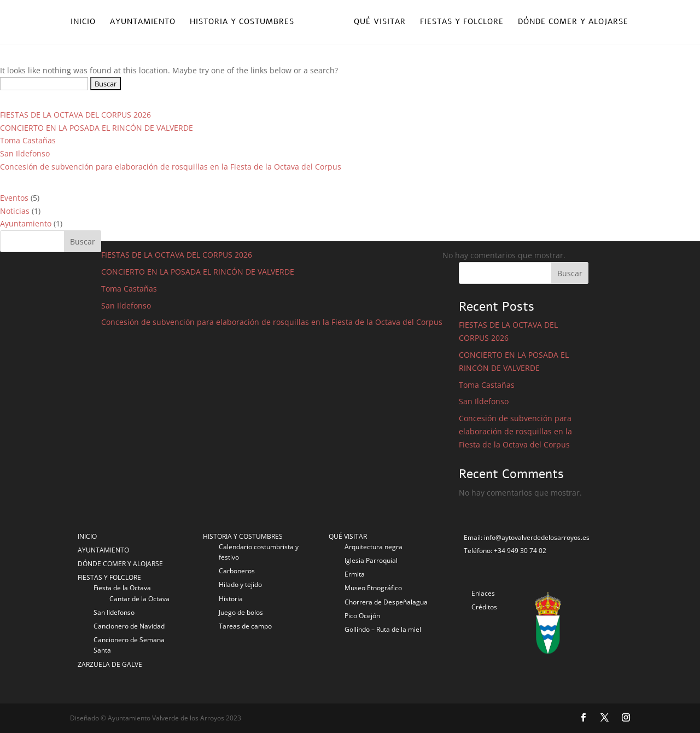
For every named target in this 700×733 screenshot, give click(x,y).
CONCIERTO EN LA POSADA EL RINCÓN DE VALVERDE (97, 128)
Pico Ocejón (362, 616)
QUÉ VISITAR (348, 536)
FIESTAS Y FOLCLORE (109, 577)
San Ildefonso (25, 153)
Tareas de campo (245, 626)
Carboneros (237, 571)
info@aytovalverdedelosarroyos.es (537, 537)
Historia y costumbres (242, 22)
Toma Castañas (28, 140)
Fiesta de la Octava (122, 588)
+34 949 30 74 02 (520, 551)
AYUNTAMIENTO (103, 550)
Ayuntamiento (143, 22)
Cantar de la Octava (139, 599)
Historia (231, 599)
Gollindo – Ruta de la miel (383, 629)
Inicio (83, 22)
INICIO (87, 536)
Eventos (14, 198)
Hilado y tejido (240, 584)
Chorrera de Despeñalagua (386, 602)
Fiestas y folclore (462, 22)
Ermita (355, 574)
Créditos (484, 607)
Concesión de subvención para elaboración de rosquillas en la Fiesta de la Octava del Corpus (171, 167)
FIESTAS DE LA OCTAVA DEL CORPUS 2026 (75, 115)
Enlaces (483, 593)
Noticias (15, 211)
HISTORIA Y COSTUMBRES (243, 536)
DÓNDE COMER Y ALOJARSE (120, 564)
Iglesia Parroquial (371, 560)
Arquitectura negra (374, 547)
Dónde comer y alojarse (573, 22)
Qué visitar (380, 22)
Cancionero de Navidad (129, 626)
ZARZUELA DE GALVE (110, 664)
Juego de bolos (241, 612)
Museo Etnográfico (373, 588)
